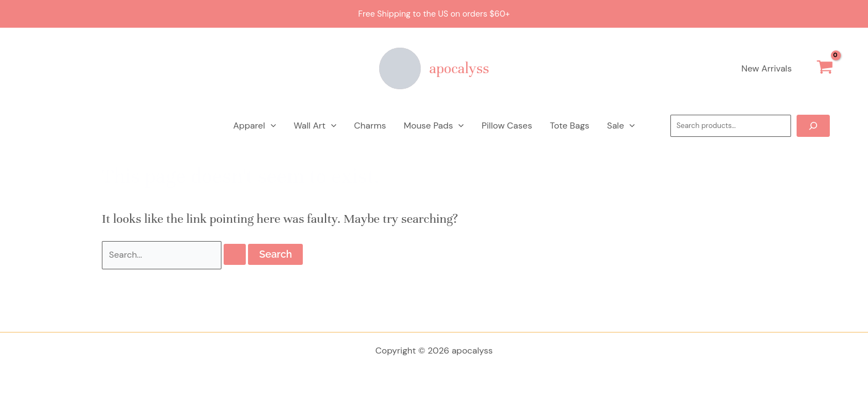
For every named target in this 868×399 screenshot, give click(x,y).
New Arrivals (766, 68)
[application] (271, 126)
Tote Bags (569, 126)
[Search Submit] (235, 255)
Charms (370, 126)
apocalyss (459, 68)
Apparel (254, 126)
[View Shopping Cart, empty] (825, 69)
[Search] (813, 126)
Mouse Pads (434, 126)
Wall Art (315, 126)
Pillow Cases (507, 126)
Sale (621, 126)
